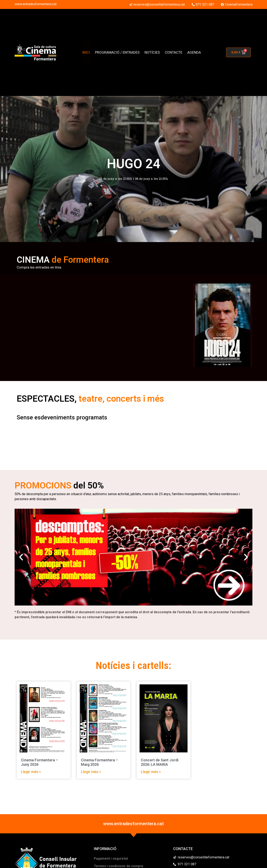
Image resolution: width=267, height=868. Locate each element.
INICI (86, 52)
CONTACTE (174, 52)
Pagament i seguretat (111, 859)
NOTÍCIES (152, 52)
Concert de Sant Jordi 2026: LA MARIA (160, 762)
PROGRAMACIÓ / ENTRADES (117, 52)
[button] (21, 557)
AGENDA (194, 52)
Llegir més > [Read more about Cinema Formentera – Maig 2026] (91, 772)
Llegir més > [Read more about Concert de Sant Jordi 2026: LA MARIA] (151, 772)
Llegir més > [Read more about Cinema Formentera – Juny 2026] (31, 772)
